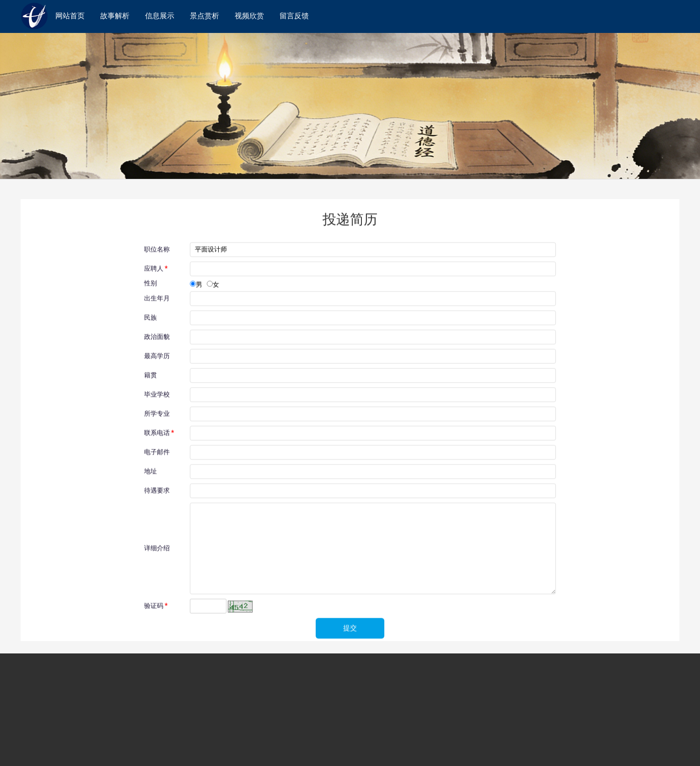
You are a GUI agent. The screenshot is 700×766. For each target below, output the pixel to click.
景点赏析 (205, 16)
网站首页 (70, 16)
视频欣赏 (249, 16)
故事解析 (115, 16)
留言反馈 (294, 16)
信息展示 (160, 16)
